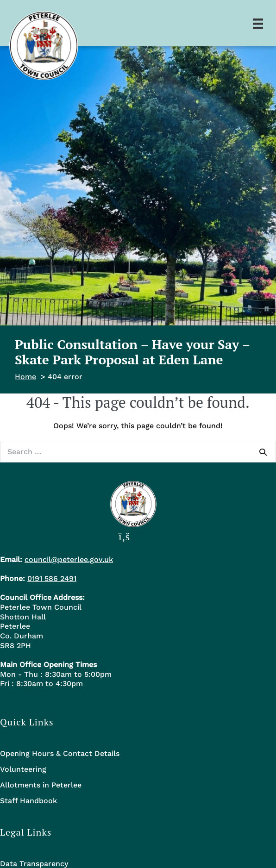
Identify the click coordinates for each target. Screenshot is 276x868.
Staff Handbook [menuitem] (28, 801)
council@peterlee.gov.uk (69, 559)
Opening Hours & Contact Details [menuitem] (60, 753)
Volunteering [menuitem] (23, 769)
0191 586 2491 (52, 578)
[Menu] (258, 23)
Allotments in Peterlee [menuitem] (41, 785)
